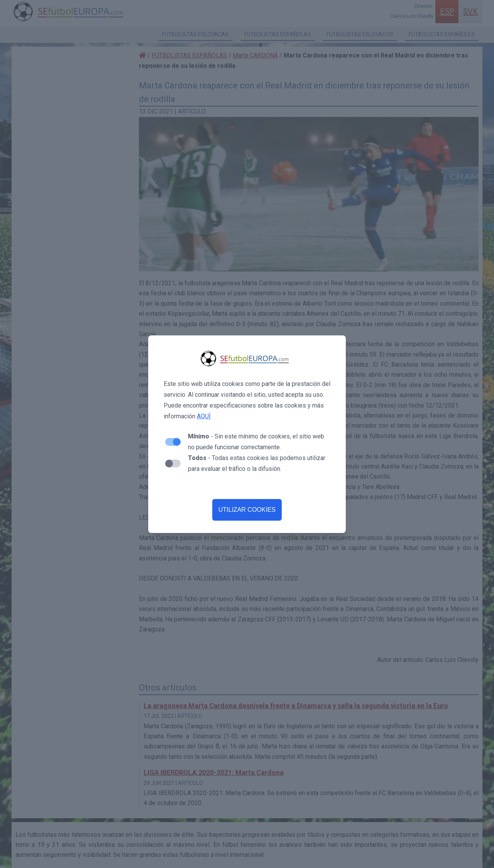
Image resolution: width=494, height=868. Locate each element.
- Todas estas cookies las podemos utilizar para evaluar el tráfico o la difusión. (257, 463)
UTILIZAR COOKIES (247, 510)
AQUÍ (204, 416)
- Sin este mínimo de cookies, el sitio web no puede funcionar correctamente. (256, 442)
